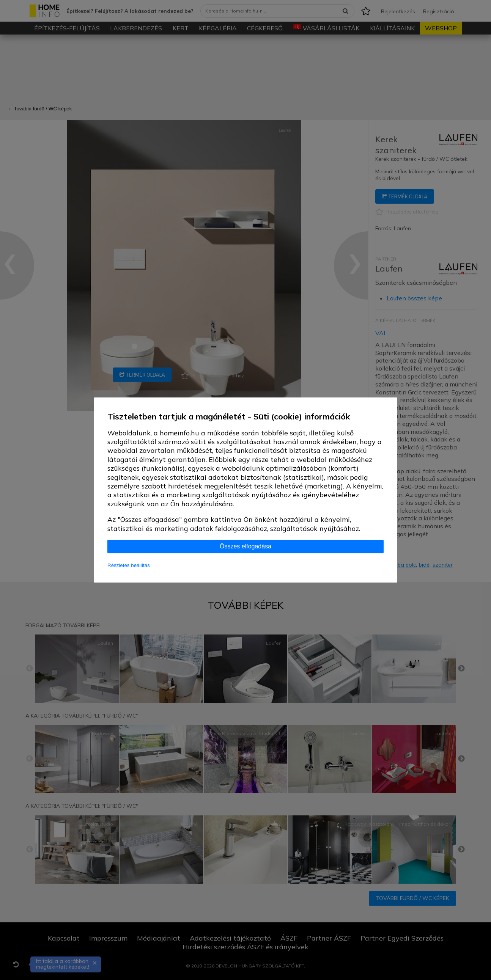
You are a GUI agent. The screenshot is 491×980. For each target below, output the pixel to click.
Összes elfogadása (245, 546)
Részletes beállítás (129, 565)
